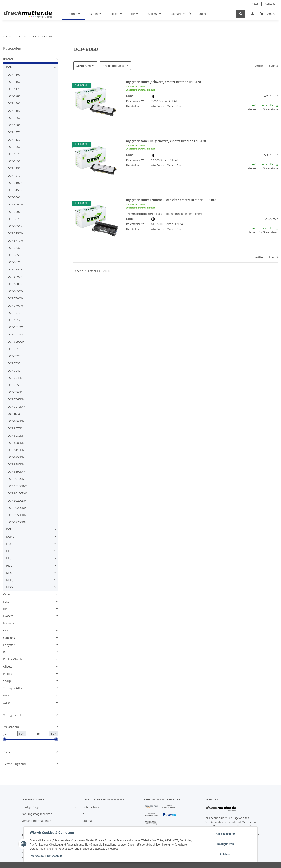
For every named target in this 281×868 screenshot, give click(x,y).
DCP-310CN (15, 183)
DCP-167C (14, 154)
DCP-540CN (15, 277)
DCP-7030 (14, 363)
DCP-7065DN (16, 399)
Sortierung (84, 66)
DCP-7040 (14, 370)
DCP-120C (14, 96)
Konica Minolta (13, 659)
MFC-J (10, 580)
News (255, 4)
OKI (5, 630)
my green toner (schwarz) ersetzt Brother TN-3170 (163, 82)
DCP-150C (14, 125)
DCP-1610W (15, 327)
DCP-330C (14, 197)
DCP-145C (14, 118)
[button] (253, 14)
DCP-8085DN (16, 443)
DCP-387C (14, 262)
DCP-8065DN (16, 421)
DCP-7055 (14, 385)
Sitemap (88, 821)
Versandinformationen (36, 821)
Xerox (7, 703)
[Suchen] (216, 14)
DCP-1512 (14, 320)
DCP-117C (14, 89)
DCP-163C (14, 139)
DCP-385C (14, 255)
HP (5, 609)
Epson (7, 602)
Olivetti (8, 667)
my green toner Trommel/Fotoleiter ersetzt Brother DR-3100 (171, 200)
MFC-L (10, 587)
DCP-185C (14, 161)
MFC (9, 573)
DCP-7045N (15, 378)
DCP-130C (14, 103)
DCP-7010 (14, 349)
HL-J (9, 558)
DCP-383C (14, 248)
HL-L (9, 565)
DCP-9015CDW (17, 486)
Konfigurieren (225, 844)
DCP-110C (14, 74)
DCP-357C (14, 219)
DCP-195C (14, 168)
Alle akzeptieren (225, 834)
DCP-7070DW (16, 407)
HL (8, 551)
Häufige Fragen (32, 807)
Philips (8, 674)
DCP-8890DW (16, 472)
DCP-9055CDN (17, 515)
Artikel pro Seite (113, 66)
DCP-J (10, 529)
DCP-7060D (15, 392)
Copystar (9, 645)
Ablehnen (225, 854)
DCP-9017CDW (17, 493)
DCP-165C (14, 147)
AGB (85, 814)
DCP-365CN (15, 226)
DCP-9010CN (16, 479)
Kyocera (8, 616)
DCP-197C (14, 176)
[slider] (5, 740)
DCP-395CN (15, 269)
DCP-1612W (15, 334)
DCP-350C (14, 212)
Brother (8, 59)
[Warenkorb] (267, 14)
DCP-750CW (15, 298)
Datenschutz (91, 807)
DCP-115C (14, 82)
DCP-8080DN (16, 435)
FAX (9, 544)
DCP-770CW (15, 305)
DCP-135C (14, 111)
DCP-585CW (15, 291)
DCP (9, 67)
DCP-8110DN (16, 450)
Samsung (9, 638)
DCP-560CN (15, 284)
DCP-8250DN (16, 457)
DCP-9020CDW (17, 500)
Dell (6, 652)
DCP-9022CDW (17, 508)
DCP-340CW (15, 204)
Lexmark (9, 623)
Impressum (37, 856)
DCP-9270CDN (17, 522)
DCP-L (10, 537)
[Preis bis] (42, 734)
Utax (6, 695)
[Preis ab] (10, 734)
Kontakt (270, 4)
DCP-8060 (14, 414)
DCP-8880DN (16, 464)
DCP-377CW (15, 241)
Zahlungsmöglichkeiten (37, 814)
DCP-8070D (15, 428)
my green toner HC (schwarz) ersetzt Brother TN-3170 (166, 141)
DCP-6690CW (16, 342)
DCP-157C (14, 132)
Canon (7, 594)
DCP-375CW (15, 233)
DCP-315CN (15, 190)
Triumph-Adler (13, 688)
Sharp (7, 681)
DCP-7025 (14, 356)
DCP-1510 (14, 313)
